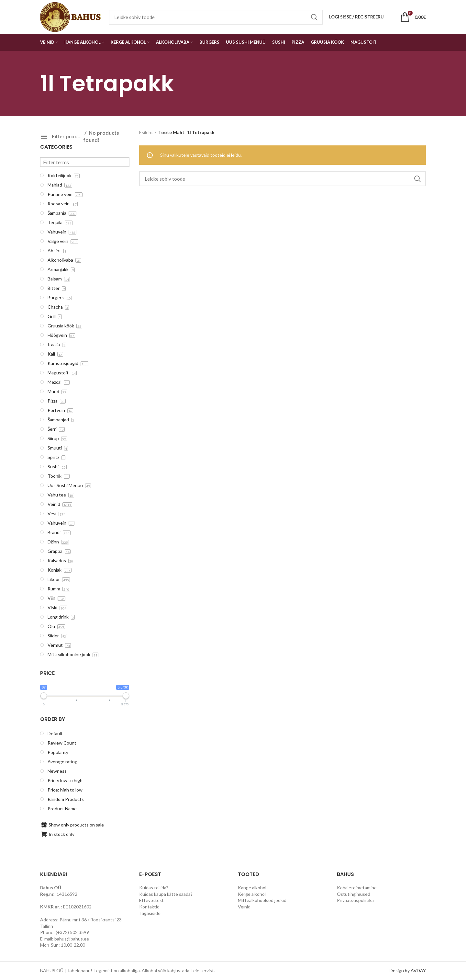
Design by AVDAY (408, 970)
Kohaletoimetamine (357, 888)
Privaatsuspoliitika (355, 900)
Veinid (244, 907)
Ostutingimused (354, 894)
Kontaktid (149, 907)
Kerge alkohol (252, 894)
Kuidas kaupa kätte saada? (166, 894)
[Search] (283, 179)
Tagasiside (150, 913)
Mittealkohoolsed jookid (262, 900)
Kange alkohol (252, 888)
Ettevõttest (151, 900)
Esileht (146, 132)
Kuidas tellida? (154, 888)
